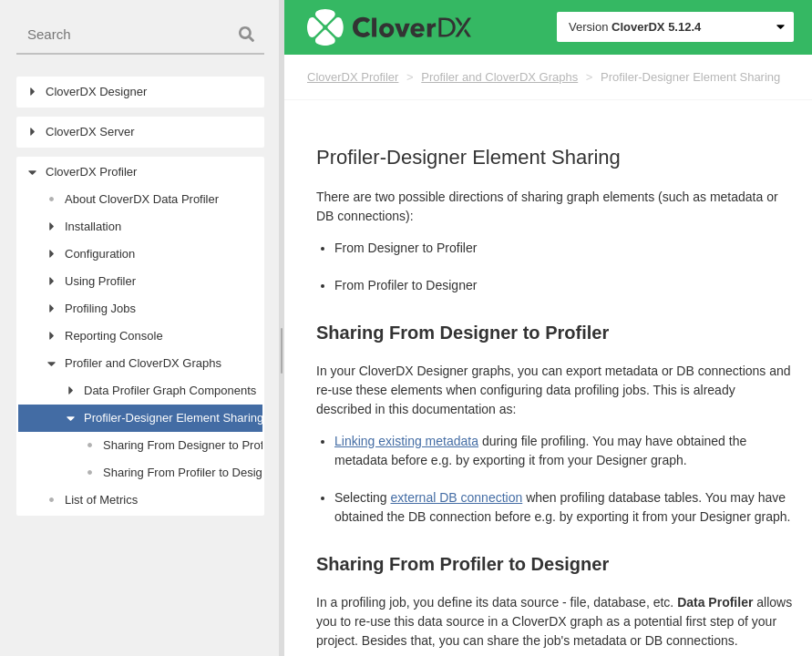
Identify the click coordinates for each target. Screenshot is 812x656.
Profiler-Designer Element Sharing (690, 77)
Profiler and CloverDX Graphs (499, 77)
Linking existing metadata (406, 441)
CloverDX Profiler (353, 77)
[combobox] (140, 35)
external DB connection (456, 497)
